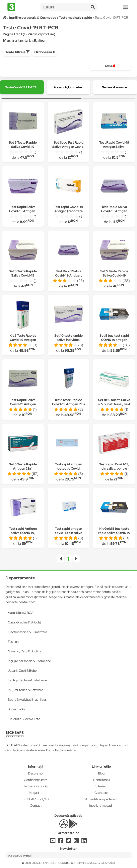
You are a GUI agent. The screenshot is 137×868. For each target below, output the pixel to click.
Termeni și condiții (36, 786)
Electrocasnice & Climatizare (27, 632)
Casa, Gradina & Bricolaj (24, 622)
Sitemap (101, 786)
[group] (110, 66)
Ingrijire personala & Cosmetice (29, 661)
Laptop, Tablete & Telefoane (27, 680)
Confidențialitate (36, 780)
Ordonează (45, 52)
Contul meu (101, 780)
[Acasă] (5, 18)
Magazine (36, 793)
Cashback (101, 793)
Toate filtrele (17, 52)
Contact (36, 806)
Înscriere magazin (101, 806)
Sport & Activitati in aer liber (27, 700)
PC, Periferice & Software (25, 690)
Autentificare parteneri (101, 799)
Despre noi (36, 773)
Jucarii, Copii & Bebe (22, 671)
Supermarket (17, 709)
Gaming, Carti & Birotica (24, 651)
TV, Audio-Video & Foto (24, 719)
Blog (101, 773)
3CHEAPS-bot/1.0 (36, 799)
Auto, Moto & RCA (21, 613)
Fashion (13, 642)
